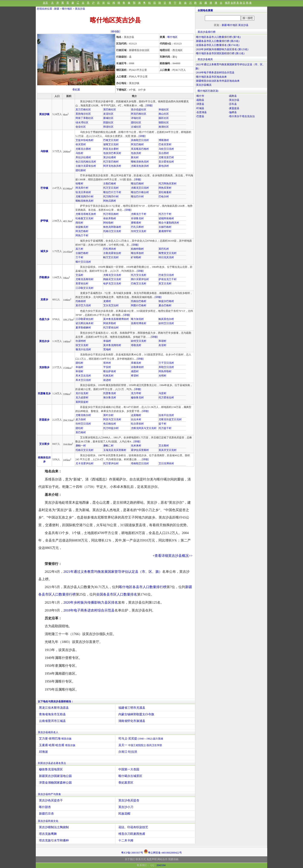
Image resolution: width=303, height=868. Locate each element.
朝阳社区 (164, 123)
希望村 (135, 376)
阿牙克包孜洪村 (112, 166)
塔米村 (107, 363)
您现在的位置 (45, 9)
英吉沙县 (80, 9)
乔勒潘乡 (44, 277)
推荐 (227, 3)
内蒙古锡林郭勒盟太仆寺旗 (136, 714)
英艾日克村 (165, 284)
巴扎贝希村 (137, 227)
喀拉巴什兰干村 (112, 192)
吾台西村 (164, 153)
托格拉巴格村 (139, 301)
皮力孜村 (81, 419)
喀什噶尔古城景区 (130, 776)
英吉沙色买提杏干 (51, 800)
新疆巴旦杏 (46, 814)
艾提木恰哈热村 (85, 140)
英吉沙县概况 (204, 85)
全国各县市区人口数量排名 (117, 594)
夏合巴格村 (165, 305)
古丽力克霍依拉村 (86, 166)
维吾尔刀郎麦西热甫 (132, 834)
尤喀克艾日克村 (140, 188)
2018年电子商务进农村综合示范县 (89, 610)
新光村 (135, 157)
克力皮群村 (82, 398)
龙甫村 (107, 301)
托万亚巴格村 (111, 162)
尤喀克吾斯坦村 (85, 279)
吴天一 (140, 745)
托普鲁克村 (110, 393)
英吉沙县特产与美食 (49, 794)
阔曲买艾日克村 (112, 279)
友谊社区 (108, 114)
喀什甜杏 (45, 807)
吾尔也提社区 (139, 110)
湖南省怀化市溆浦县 (132, 721)
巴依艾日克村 (166, 275)
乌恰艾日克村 (166, 149)
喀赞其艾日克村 (168, 253)
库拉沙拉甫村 (83, 157)
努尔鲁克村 (110, 398)
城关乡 (44, 251)
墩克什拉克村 (83, 349)
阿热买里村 (165, 188)
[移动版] (115, 31)
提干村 (162, 424)
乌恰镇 (44, 151)
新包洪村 (164, 166)
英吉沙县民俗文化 (48, 821)
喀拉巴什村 (137, 197)
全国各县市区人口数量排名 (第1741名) (218, 45)
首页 (45, 3)
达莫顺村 (136, 415)
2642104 (161, 865)
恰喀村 (79, 184)
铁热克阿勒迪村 (112, 227)
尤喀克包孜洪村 (140, 166)
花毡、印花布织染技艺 (133, 827)
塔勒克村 (136, 345)
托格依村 (81, 301)
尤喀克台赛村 (83, 149)
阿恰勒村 (108, 223)
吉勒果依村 (137, 367)
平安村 (107, 367)
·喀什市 (200, 96)
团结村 (79, 363)
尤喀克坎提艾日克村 (170, 419)
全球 (233, 3)
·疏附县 (233, 96)
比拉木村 (136, 419)
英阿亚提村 (82, 402)
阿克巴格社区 (139, 114)
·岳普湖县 (201, 112)
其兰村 (79, 249)
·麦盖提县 (234, 108)
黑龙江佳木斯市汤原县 (54, 708)
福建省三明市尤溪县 (132, 708)
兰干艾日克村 (166, 363)
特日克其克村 (166, 257)
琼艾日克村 (82, 345)
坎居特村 (81, 341)
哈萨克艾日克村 (112, 284)
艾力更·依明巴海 (55, 739)
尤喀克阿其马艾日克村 (144, 428)
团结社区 (136, 123)
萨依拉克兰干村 (168, 279)
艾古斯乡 (44, 444)
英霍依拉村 (82, 284)
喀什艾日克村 (83, 262)
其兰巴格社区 (83, 110)
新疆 (57, 9)
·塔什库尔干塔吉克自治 (242, 116)
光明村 (162, 376)
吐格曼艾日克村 (85, 218)
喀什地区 (67, 9)
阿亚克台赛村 (111, 149)
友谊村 (162, 345)
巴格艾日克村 (111, 140)
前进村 (107, 380)
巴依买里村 (165, 144)
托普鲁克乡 (44, 393)
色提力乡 (44, 319)
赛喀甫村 (136, 223)
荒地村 (107, 349)
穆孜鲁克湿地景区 (51, 769)
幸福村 (107, 341)
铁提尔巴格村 (166, 301)
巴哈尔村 (164, 197)
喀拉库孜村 (137, 253)
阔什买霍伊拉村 (140, 279)
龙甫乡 (44, 299)
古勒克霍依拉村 (112, 253)
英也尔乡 (44, 341)
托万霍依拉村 (111, 328)
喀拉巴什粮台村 (140, 192)
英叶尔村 (108, 415)
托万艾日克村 (111, 188)
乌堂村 (162, 393)
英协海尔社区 (83, 114)
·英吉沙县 (234, 100)
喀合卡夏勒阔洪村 (169, 223)
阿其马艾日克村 (112, 419)
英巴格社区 (110, 110)
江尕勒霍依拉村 (85, 319)
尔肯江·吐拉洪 (128, 752)
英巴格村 (81, 432)
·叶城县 (200, 108)
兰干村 (79, 257)
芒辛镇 (44, 188)
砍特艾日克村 (166, 323)
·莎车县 (233, 104)
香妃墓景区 (126, 783)
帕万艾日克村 (111, 257)
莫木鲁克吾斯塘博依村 (116, 319)
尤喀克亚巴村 (166, 157)
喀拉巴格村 (137, 184)
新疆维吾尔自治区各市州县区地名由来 (218, 81)
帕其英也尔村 (166, 319)
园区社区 (164, 118)
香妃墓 (76, 90)
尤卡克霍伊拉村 (85, 463)
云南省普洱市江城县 (52, 721)
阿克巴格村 (137, 144)
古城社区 (136, 127)
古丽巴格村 (165, 227)
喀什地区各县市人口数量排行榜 (143, 587)
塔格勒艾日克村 (140, 463)
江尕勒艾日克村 (85, 288)
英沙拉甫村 (110, 157)
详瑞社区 (136, 118)
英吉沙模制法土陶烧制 (54, 827)
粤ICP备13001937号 (132, 853)
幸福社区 (164, 110)
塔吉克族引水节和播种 (54, 840)
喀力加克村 (137, 319)
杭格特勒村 (137, 249)
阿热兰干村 (82, 235)
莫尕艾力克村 (83, 305)
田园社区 (108, 123)
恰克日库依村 (83, 192)
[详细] (149, 105)
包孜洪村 (136, 153)
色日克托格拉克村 (86, 162)
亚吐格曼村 (165, 192)
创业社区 (81, 127)
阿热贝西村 (110, 201)
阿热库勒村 (165, 371)
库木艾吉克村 (83, 376)
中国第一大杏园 (129, 769)
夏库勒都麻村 (83, 328)
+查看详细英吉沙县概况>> (173, 556)
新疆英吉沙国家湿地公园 (55, 776)
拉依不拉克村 (166, 415)
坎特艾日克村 (139, 231)
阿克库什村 (82, 188)
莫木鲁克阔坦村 (112, 345)
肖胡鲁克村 (137, 218)
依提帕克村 (82, 227)
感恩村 (135, 371)
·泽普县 (200, 104)
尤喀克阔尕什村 (85, 197)
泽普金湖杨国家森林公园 (55, 783)
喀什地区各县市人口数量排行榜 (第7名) (218, 37)
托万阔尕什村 (111, 197)
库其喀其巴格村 (140, 149)
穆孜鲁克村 (137, 398)
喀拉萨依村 (110, 371)
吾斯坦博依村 (139, 323)
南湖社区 (164, 127)
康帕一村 (81, 446)
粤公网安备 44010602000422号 (163, 851)
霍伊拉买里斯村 (140, 450)
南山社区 (164, 114)
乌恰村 (79, 153)
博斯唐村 (164, 140)
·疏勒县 (200, 100)
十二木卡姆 (126, 840)
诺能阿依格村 (166, 218)
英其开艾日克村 (168, 450)
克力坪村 (136, 393)
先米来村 (136, 446)
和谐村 (162, 341)
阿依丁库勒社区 (85, 118)
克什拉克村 (82, 393)
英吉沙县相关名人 (48, 732)
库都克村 (136, 363)
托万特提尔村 (111, 428)
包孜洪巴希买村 (112, 153)
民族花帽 (124, 814)
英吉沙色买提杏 (129, 800)
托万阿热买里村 (168, 184)
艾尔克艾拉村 (111, 305)
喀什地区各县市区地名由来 (211, 77)
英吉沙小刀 (126, 807)
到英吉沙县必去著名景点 (52, 763)
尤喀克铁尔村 (83, 415)
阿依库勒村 (110, 323)
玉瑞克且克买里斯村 (115, 450)
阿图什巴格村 (139, 305)
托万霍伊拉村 (111, 463)
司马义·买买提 (141, 739)
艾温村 (79, 275)
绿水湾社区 (82, 123)
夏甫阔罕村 (165, 231)
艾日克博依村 (166, 463)
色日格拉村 (110, 424)
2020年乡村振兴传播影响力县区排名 (91, 602)
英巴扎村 (164, 249)
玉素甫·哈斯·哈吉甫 (57, 745)
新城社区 (108, 118)
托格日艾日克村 (112, 231)
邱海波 (43, 752)
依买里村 (81, 144)
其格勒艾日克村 (140, 140)
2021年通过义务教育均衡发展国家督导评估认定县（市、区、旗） (113, 572)
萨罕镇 (44, 221)
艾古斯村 (164, 446)
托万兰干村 (165, 214)
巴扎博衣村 (110, 249)
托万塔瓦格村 (111, 214)
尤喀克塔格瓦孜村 (86, 214)
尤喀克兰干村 (139, 214)
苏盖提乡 (44, 420)
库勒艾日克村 (166, 367)
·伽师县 (233, 112)
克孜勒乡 (44, 367)
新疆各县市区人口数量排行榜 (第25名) (218, 41)
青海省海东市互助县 (52, 714)
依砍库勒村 (110, 218)
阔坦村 (79, 223)
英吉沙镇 (44, 114)
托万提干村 (165, 428)
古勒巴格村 (110, 184)
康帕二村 (108, 446)
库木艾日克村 (83, 380)
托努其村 (108, 376)
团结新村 (81, 170)
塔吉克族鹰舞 (48, 834)
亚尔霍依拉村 (166, 162)
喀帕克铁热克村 (140, 162)
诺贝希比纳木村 (85, 323)
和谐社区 (108, 127)
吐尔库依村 (137, 424)
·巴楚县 (200, 116)
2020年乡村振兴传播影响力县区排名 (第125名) (222, 49)
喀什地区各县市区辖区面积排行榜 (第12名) (220, 53)
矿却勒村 (136, 257)
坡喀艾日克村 (111, 144)
